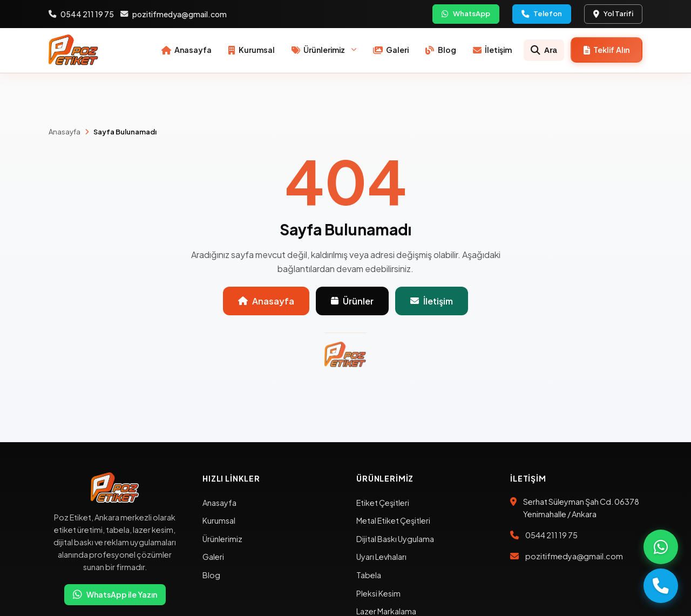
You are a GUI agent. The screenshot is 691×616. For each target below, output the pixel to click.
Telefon (542, 13)
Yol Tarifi (613, 13)
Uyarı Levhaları (381, 557)
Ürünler (352, 301)
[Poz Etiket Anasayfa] (74, 50)
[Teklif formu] (607, 50)
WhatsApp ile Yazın (115, 595)
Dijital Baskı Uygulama (395, 539)
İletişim (432, 301)
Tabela (369, 575)
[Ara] (544, 50)
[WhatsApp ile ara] (661, 547)
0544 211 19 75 (81, 14)
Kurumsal (219, 520)
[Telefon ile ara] (661, 586)
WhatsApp (466, 13)
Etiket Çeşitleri (383, 503)
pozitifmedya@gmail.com (174, 14)
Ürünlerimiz (222, 539)
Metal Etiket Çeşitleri (393, 520)
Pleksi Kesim (378, 593)
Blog (211, 575)
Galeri (213, 557)
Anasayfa (65, 132)
